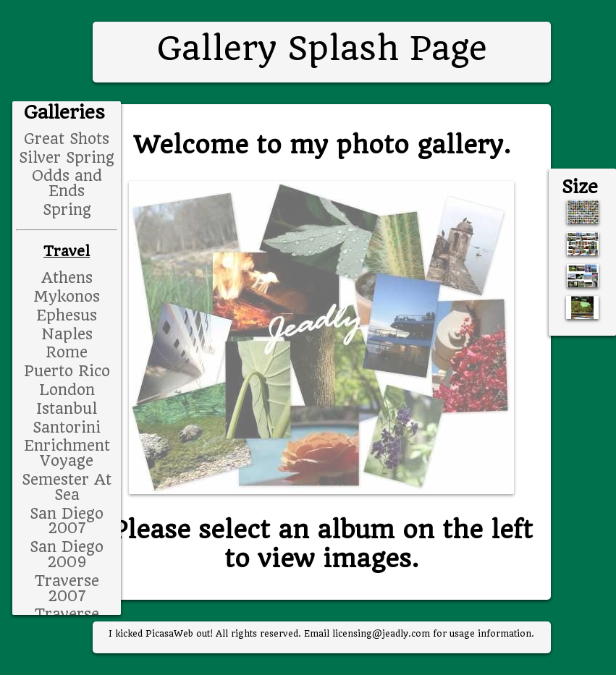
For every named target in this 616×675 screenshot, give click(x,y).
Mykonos (67, 297)
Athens (67, 278)
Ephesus (67, 315)
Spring (67, 210)
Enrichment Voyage (67, 453)
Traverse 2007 (67, 589)
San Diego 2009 (67, 555)
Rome (67, 352)
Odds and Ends (67, 183)
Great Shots (67, 139)
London (67, 390)
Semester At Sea (67, 487)
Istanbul (67, 409)
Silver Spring (67, 158)
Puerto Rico (67, 371)
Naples (67, 334)
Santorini (67, 428)
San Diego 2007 (67, 521)
